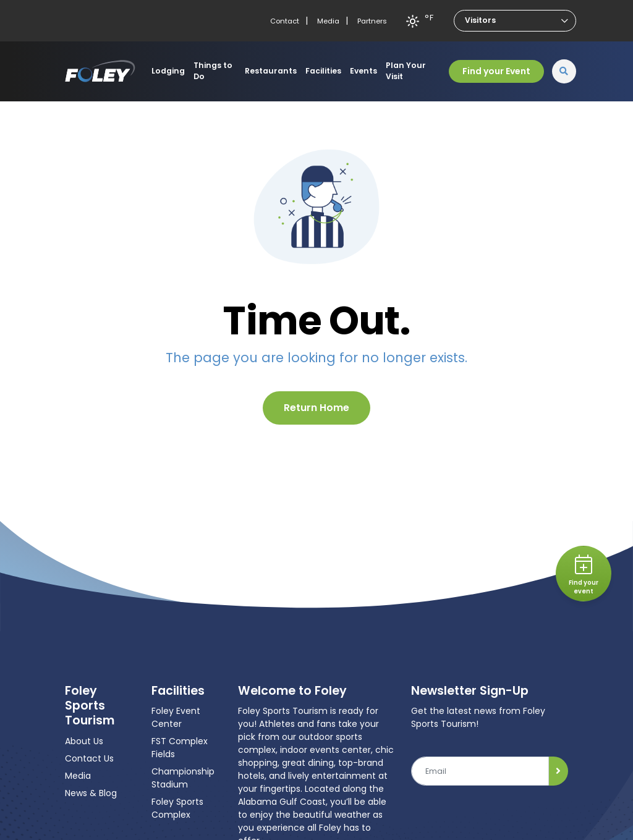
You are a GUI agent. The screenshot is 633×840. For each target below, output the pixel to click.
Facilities (323, 71)
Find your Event (496, 71)
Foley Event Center (176, 717)
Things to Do (213, 71)
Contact (285, 21)
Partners (372, 21)
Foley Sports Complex (177, 808)
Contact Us (89, 758)
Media (328, 21)
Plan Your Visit (406, 71)
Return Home (316, 408)
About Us (84, 741)
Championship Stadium (183, 778)
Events (363, 71)
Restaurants (271, 71)
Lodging (168, 71)
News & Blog (91, 793)
